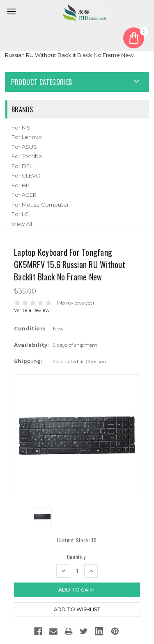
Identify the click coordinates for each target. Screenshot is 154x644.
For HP (21, 185)
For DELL (23, 166)
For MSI (22, 127)
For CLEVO (26, 175)
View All (22, 224)
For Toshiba (27, 156)
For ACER (24, 195)
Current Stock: (77, 540)
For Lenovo (27, 137)
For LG (20, 214)
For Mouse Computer (40, 205)
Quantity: (77, 557)
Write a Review (32, 310)
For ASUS (24, 147)
